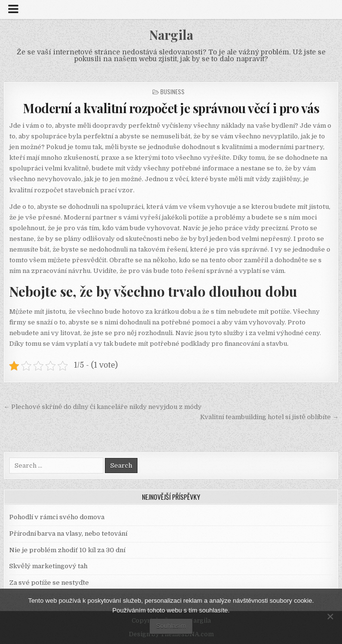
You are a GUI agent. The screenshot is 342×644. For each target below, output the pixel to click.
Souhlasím (171, 626)
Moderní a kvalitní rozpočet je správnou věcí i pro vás (171, 108)
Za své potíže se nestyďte (49, 583)
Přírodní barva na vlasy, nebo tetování (68, 534)
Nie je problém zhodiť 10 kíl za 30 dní (67, 550)
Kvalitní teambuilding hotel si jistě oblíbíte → (269, 417)
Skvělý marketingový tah (48, 566)
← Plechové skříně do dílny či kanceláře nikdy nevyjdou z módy (103, 407)
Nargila (171, 35)
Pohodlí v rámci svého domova (57, 517)
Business (172, 92)
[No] (330, 616)
